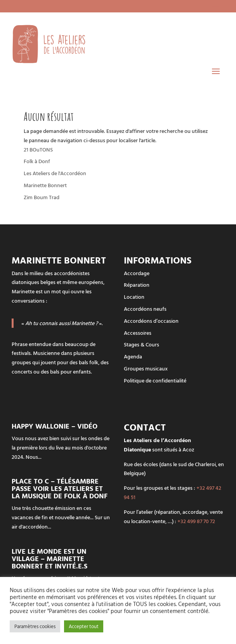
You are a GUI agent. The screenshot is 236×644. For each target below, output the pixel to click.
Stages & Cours (141, 344)
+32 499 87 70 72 (196, 521)
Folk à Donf (37, 161)
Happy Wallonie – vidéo (55, 426)
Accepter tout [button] (84, 626)
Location (134, 297)
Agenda (133, 356)
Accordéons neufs (145, 309)
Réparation (137, 285)
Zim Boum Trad (42, 197)
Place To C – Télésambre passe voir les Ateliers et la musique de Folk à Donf (60, 488)
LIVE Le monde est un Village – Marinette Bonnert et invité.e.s (49, 559)
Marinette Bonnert (45, 185)
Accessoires (138, 333)
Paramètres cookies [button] (35, 626)
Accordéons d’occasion (151, 321)
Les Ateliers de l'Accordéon (55, 173)
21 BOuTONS (38, 149)
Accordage (137, 273)
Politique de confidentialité (155, 380)
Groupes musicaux (146, 368)
